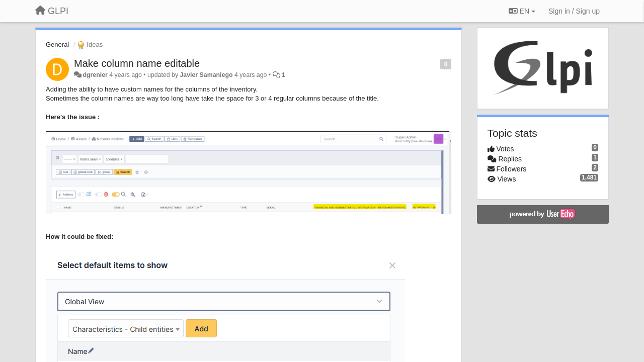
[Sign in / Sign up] (574, 11)
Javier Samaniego (206, 75)
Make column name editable (137, 63)
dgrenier (95, 75)
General (57, 44)
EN (522, 11)
